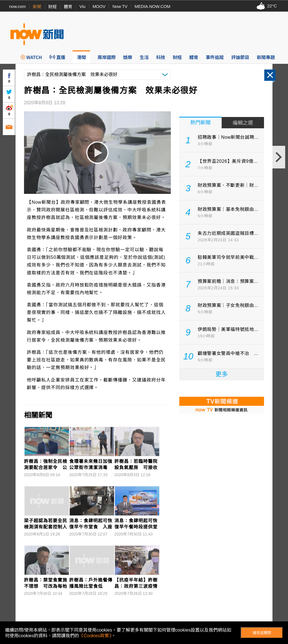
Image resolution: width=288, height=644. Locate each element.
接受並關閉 (262, 633)
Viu (82, 6)
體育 (68, 7)
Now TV (120, 6)
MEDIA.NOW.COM (153, 6)
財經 (53, 7)
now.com (17, 6)
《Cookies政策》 (95, 636)
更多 (222, 374)
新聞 (37, 7)
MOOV (99, 6)
